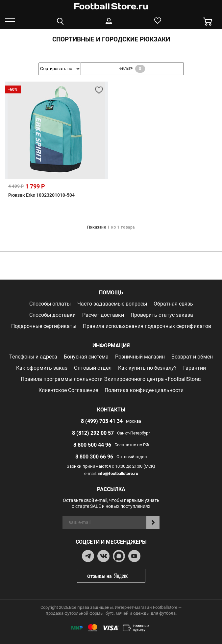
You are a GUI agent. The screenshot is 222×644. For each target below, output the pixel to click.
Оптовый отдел (93, 368)
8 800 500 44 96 (92, 445)
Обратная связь (173, 304)
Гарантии (195, 368)
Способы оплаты (50, 304)
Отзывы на (116, 576)
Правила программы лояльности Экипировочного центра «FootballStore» (111, 379)
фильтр (132, 69)
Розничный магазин (140, 357)
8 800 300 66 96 (94, 457)
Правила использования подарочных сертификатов (147, 326)
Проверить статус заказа (162, 315)
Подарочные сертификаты (44, 326)
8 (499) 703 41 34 (102, 421)
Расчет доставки (103, 315)
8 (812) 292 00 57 (93, 433)
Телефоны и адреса (33, 357)
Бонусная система (86, 357)
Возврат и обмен (192, 357)
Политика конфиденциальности (144, 390)
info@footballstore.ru (118, 473)
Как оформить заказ (42, 368)
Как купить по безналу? (147, 368)
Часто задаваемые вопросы (112, 304)
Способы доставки (52, 315)
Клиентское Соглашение (68, 390)
